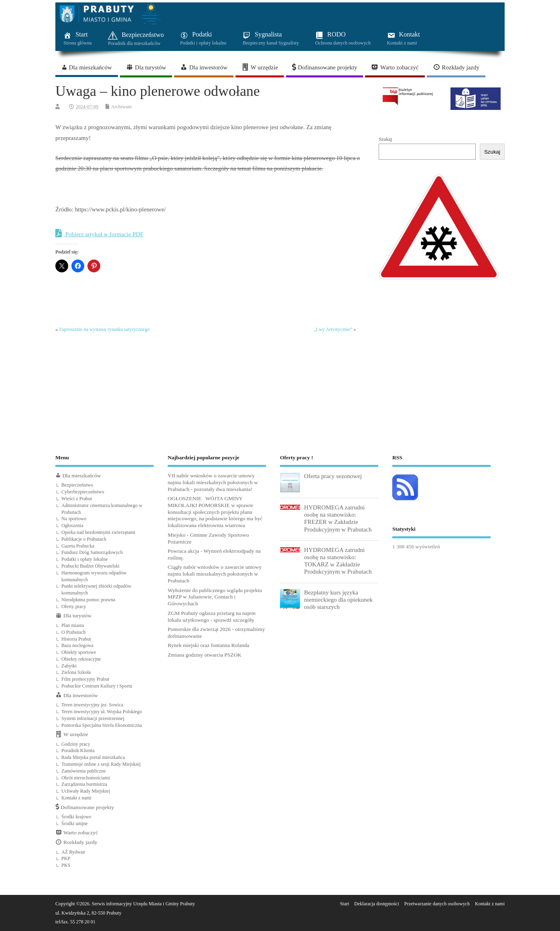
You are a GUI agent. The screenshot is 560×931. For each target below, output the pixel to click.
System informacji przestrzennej (93, 718)
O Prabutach (73, 632)
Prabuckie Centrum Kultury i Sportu (97, 686)
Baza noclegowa (77, 645)
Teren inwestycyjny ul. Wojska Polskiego (102, 712)
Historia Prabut (76, 639)
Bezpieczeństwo (77, 485)
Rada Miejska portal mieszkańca (93, 757)
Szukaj (385, 139)
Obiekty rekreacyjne (81, 659)
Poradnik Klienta (78, 750)
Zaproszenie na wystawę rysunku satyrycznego (104, 329)
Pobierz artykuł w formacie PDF (99, 233)
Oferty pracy (74, 606)
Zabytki (69, 666)
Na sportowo (74, 519)
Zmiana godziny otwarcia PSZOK (205, 655)
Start (344, 904)
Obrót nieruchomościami (86, 778)
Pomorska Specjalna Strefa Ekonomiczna (102, 725)
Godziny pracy (76, 744)
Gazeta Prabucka (78, 546)
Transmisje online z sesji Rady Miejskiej (101, 764)
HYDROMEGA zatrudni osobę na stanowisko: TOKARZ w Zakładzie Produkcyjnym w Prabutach (338, 561)
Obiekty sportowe (79, 652)
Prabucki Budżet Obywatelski (90, 566)
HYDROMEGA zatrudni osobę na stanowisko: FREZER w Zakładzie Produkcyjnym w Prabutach (338, 518)
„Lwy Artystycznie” (333, 329)
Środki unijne (75, 823)
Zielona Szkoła (76, 672)
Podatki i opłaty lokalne (85, 559)
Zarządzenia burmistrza (84, 784)
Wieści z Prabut (77, 499)
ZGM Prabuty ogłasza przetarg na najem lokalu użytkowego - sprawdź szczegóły (212, 617)
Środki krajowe (76, 817)
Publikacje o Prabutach (84, 539)
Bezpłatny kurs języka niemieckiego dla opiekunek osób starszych (338, 599)
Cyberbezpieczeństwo (83, 492)
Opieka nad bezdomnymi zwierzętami (98, 532)
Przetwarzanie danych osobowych (437, 904)
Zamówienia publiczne (84, 771)
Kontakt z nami (76, 798)
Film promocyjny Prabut (85, 679)
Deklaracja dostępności (377, 904)
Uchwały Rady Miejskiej (86, 791)
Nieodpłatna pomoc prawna (88, 600)
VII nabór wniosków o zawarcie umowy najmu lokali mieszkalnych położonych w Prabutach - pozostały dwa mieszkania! (213, 482)
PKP (66, 858)
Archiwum (121, 107)
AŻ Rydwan (73, 852)
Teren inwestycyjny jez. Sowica (92, 705)
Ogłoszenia (72, 525)
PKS (66, 865)
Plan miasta (73, 625)
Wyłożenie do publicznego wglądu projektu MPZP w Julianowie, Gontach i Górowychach (215, 597)
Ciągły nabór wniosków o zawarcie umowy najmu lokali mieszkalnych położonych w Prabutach (215, 574)
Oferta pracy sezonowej (333, 476)
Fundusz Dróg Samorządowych (92, 552)
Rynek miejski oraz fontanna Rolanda (208, 645)
